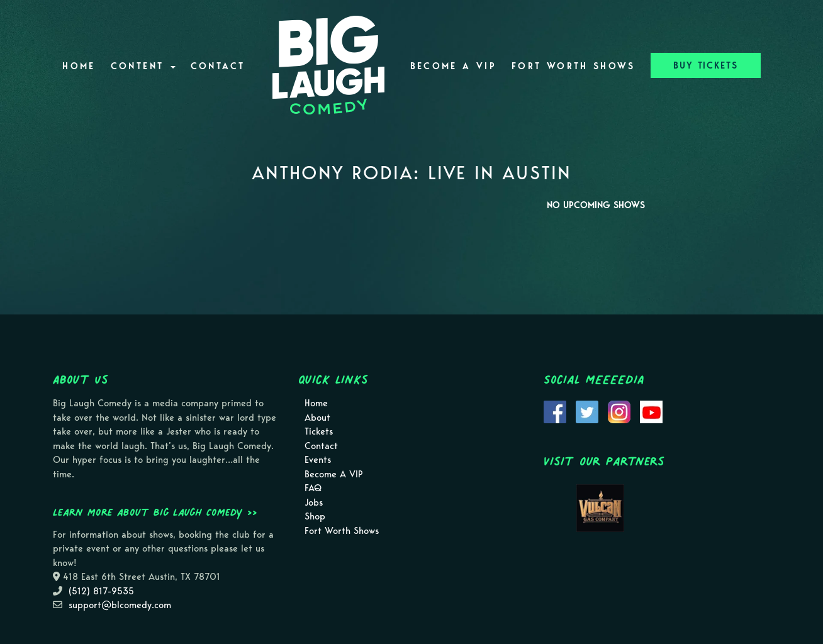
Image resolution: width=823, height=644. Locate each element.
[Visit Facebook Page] (555, 411)
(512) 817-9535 (101, 591)
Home (79, 66)
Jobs (314, 502)
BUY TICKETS (706, 65)
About (317, 418)
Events (318, 460)
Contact (218, 66)
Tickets (319, 431)
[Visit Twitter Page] (587, 411)
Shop (315, 516)
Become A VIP (453, 66)
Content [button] (143, 66)
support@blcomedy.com (120, 605)
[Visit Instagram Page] (619, 411)
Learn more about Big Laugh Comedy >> (155, 512)
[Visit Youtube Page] (651, 411)
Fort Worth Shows (574, 66)
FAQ (313, 488)
